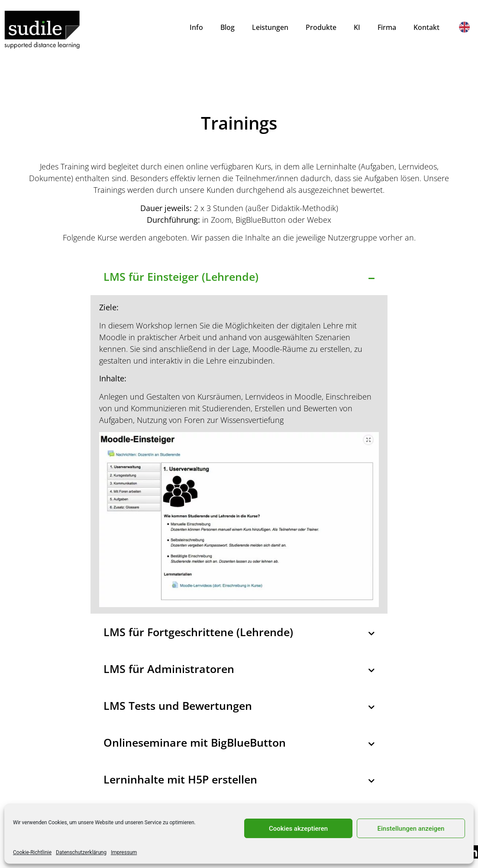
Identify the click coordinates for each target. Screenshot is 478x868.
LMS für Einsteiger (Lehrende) (181, 276)
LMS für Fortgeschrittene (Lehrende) (198, 632)
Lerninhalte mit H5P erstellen (180, 779)
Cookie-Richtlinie (32, 852)
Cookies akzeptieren (298, 829)
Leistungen (270, 27)
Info (196, 27)
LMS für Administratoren (169, 669)
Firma (387, 27)
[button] (239, 277)
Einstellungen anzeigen (411, 829)
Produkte (321, 27)
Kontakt (426, 27)
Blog (228, 27)
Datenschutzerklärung (81, 852)
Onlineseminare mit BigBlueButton (195, 742)
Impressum (124, 852)
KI (357, 27)
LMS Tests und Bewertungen (178, 705)
